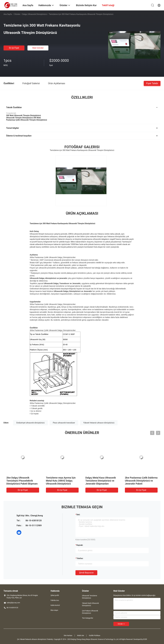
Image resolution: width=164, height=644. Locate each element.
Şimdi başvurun (86, 573)
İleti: (78, 515)
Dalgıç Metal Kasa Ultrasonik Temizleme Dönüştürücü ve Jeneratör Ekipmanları (101, 481)
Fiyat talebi (152, 83)
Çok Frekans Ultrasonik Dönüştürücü (90, 612)
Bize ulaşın (54, 610)
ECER (145, 639)
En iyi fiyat (14, 48)
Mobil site (81, 636)
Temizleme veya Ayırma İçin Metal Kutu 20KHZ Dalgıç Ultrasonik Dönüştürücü (61, 481)
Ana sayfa (8, 14)
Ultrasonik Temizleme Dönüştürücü (90, 597)
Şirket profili (55, 595)
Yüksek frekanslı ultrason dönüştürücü (99, 423)
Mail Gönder (38, 48)
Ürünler (17, 14)
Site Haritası (68, 636)
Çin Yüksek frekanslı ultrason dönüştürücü (32, 639)
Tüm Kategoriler (88, 618)
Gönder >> (121, 624)
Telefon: (80, 558)
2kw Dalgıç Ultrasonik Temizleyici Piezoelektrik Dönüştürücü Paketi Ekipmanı (22, 481)
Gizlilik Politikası (95, 636)
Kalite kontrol (55, 605)
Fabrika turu (55, 600)
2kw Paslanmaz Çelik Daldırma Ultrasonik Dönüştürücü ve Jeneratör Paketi (141, 481)
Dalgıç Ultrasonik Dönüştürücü (35, 14)
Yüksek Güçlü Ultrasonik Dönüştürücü (90, 604)
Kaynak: (80, 545)
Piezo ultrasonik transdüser (64, 423)
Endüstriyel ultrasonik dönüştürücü (30, 423)
